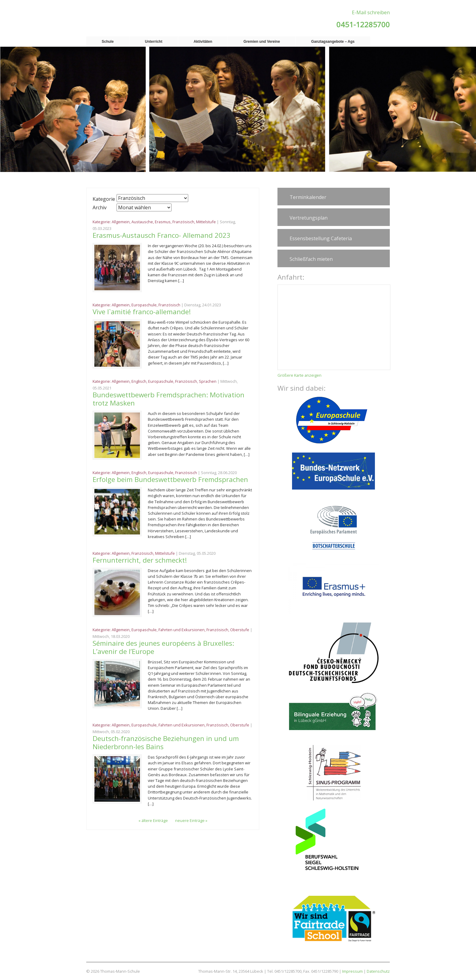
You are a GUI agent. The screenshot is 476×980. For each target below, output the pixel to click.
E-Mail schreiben (371, 12)
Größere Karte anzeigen (299, 375)
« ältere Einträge (153, 820)
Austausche (142, 222)
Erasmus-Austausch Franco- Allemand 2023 (162, 235)
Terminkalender (308, 197)
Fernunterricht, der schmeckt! (140, 560)
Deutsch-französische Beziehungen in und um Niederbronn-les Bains (166, 743)
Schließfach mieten (311, 259)
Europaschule (144, 305)
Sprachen (208, 381)
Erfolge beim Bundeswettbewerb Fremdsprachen (170, 479)
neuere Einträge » (191, 820)
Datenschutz (378, 971)
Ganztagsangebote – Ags (333, 42)
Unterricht (153, 42)
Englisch (139, 381)
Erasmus (163, 222)
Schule (108, 42)
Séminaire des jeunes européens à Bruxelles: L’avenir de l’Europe (163, 647)
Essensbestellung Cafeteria (321, 238)
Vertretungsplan (309, 218)
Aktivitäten (203, 42)
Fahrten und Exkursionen (182, 630)
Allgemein (121, 222)
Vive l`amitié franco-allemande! (142, 312)
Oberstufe (240, 630)
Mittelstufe (206, 222)
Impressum (352, 971)
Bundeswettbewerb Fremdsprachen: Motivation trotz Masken (168, 399)
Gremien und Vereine (262, 42)
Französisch (183, 222)
